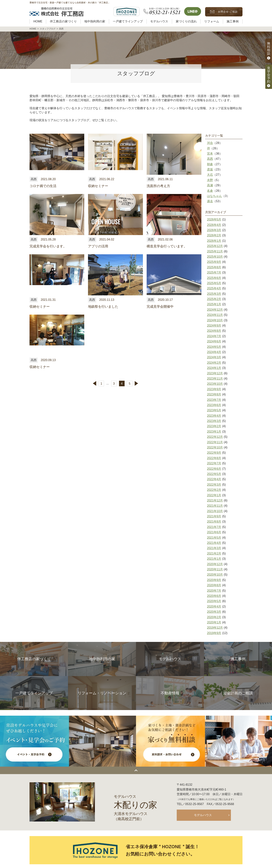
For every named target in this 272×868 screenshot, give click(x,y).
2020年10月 (215, 575)
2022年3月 (214, 485)
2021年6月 (214, 532)
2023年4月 (214, 416)
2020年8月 (214, 585)
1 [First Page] (101, 384)
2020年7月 (214, 591)
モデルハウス (203, 815)
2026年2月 (214, 235)
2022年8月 (214, 458)
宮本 (210, 154)
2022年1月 (214, 495)
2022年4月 (214, 479)
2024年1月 (214, 368)
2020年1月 (214, 622)
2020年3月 (214, 612)
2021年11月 (215, 506)
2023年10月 (215, 384)
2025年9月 (214, 262)
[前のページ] (93, 383)
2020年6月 (214, 596)
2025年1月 (214, 304)
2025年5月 (214, 283)
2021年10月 (215, 511)
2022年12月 (215, 437)
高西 (210, 159)
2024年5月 (214, 347)
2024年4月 (214, 352)
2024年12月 (215, 310)
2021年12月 (215, 500)
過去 (210, 201)
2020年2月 (214, 617)
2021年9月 (214, 516)
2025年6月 (214, 278)
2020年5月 (214, 601)
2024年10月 (215, 320)
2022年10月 (215, 447)
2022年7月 (214, 463)
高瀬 (210, 185)
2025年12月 (215, 246)
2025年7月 (214, 272)
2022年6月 (214, 469)
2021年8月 (214, 522)
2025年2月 (214, 299)
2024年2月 (214, 363)
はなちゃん (214, 196)
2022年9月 (214, 453)
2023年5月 (214, 410)
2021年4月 (214, 543)
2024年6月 (214, 341)
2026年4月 (214, 225)
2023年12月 (215, 373)
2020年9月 (214, 580)
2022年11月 (215, 442)
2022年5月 (214, 474)
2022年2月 (214, 490)
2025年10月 (215, 257)
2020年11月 (215, 569)
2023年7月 (214, 400)
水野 (210, 180)
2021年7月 (214, 527)
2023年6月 (214, 405)
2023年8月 (214, 394)
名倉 (210, 191)
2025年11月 (215, 251)
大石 (210, 175)
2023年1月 (214, 432)
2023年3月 (214, 421)
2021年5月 (214, 538)
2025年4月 (214, 288)
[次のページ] (137, 383)
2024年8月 (214, 331)
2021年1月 (214, 559)
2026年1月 (214, 241)
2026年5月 (214, 219)
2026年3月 (214, 230)
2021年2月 (214, 553)
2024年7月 (214, 336)
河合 (210, 143)
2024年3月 (214, 357)
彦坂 (210, 169)
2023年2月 (214, 426)
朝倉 (210, 164)
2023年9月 (214, 389)
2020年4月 (214, 607)
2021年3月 (214, 548)
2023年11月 (215, 379)
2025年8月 (214, 267)
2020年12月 (215, 564)
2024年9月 (214, 326)
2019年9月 (214, 633)
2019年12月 (215, 628)
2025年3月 (214, 294)
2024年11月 (215, 315)
